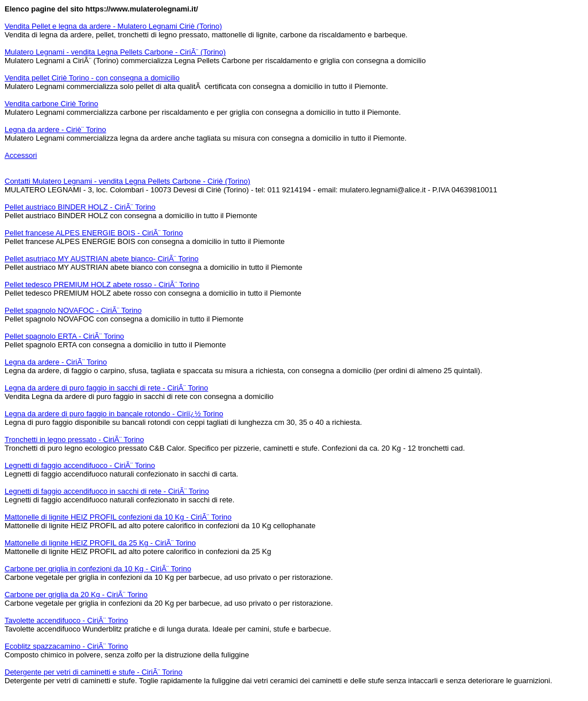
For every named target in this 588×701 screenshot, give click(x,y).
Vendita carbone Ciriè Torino (51, 104)
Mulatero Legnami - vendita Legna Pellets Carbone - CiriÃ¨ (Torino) (115, 52)
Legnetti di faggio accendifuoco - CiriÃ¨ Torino (80, 465)
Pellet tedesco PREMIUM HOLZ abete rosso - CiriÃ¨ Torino (102, 284)
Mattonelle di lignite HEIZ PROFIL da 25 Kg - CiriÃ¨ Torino (100, 543)
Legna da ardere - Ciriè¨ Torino (55, 129)
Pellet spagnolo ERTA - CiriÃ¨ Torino (64, 336)
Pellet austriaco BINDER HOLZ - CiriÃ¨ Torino (80, 207)
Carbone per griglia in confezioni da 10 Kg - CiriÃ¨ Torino (98, 569)
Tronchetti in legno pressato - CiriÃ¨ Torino (74, 439)
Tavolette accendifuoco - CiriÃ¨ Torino (66, 620)
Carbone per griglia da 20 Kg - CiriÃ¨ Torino (76, 595)
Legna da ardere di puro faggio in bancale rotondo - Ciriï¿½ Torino (114, 414)
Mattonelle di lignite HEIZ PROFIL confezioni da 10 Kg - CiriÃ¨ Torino (118, 517)
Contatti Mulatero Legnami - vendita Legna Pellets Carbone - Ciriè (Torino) (127, 181)
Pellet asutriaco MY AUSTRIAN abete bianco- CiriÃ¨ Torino (102, 259)
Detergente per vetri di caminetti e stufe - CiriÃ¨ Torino (94, 672)
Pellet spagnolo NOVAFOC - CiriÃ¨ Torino (73, 310)
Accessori (21, 155)
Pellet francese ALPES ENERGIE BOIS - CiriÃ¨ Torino (94, 233)
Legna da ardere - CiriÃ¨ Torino (56, 362)
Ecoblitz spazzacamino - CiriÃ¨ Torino (66, 646)
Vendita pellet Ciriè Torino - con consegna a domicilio (92, 78)
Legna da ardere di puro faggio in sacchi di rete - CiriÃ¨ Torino (107, 388)
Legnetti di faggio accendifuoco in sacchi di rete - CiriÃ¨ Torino (107, 491)
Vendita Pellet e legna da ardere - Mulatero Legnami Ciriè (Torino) (113, 26)
